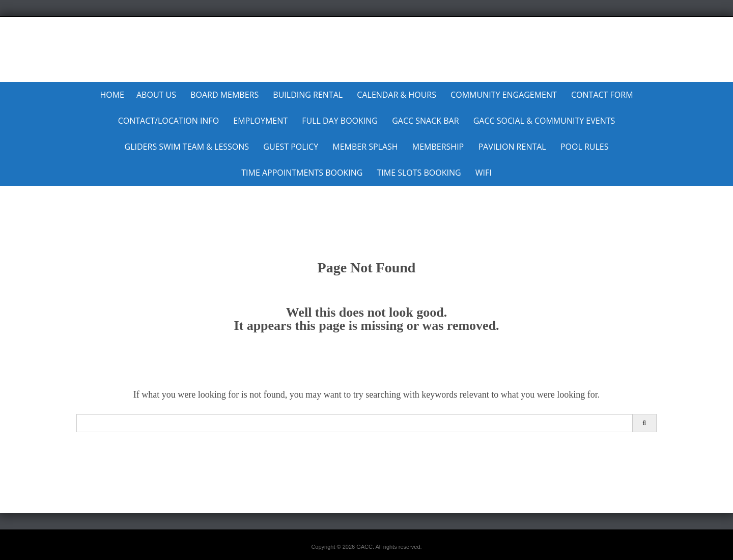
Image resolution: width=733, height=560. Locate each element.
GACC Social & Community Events (544, 121)
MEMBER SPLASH (365, 147)
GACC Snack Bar (425, 121)
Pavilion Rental (512, 147)
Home (112, 95)
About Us (156, 95)
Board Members (224, 95)
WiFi (484, 173)
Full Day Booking (340, 121)
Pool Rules (585, 147)
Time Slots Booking (419, 173)
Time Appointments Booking (302, 173)
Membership (438, 147)
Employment (260, 121)
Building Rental (308, 95)
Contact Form (602, 95)
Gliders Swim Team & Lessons (187, 147)
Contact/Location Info (168, 121)
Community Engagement (504, 95)
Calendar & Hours (397, 95)
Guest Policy (291, 147)
